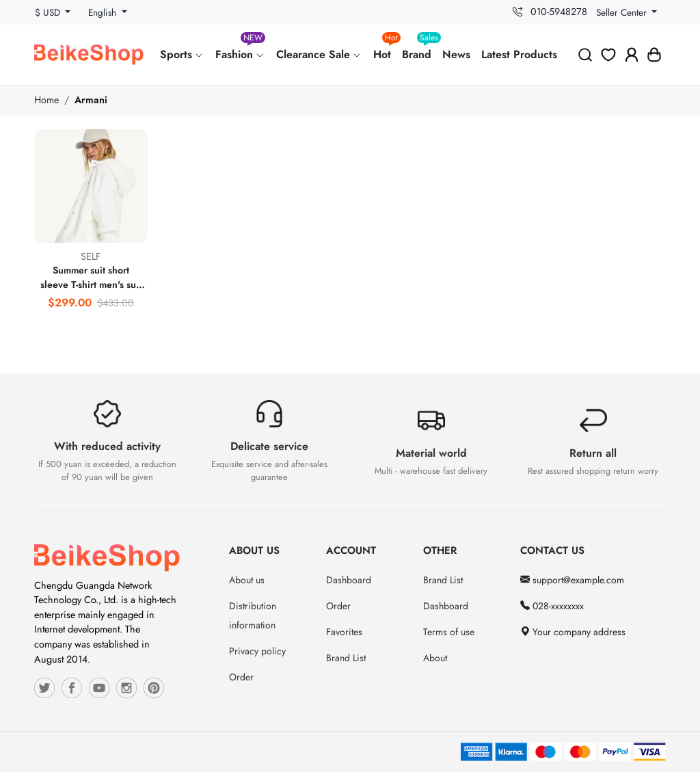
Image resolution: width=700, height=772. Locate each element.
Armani (91, 100)
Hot (385, 49)
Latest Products (519, 54)
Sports (182, 54)
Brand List (346, 658)
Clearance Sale (319, 54)
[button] (654, 55)
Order (241, 677)
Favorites (344, 632)
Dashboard (349, 580)
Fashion (240, 49)
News (456, 54)
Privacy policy (257, 651)
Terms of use (449, 632)
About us (247, 580)
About (435, 658)
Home (46, 100)
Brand (419, 49)
